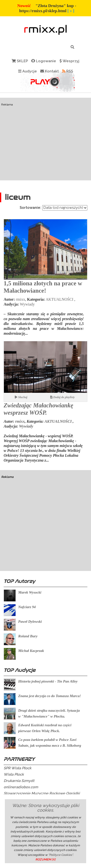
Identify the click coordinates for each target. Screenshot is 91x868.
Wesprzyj (69, 61)
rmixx (20, 299)
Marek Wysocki (30, 592)
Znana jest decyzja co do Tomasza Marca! (50, 696)
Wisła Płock (14, 774)
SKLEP (20, 61)
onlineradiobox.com (21, 787)
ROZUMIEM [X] (45, 859)
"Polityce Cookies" (61, 855)
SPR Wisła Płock (17, 768)
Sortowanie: (30, 208)
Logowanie (44, 61)
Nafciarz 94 (27, 607)
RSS (68, 71)
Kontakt (50, 71)
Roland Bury (28, 636)
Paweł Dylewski (30, 622)
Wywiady (27, 304)
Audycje (28, 71)
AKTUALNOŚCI (59, 299)
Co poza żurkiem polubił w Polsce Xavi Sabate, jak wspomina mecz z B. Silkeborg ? (50, 745)
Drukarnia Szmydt (19, 781)
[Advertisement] (45, 148)
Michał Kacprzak (31, 651)
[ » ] (71, 11)
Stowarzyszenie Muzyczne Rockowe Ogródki (42, 793)
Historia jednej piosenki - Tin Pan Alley (48, 681)
